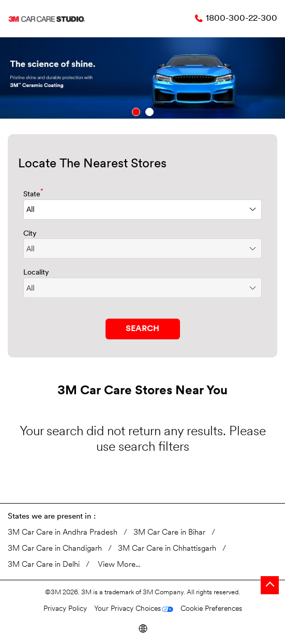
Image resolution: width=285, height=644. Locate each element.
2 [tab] (149, 112)
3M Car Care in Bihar (169, 533)
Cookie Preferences (211, 609)
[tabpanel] (142, 78)
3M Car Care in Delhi (44, 565)
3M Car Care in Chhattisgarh (167, 549)
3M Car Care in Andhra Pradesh (63, 533)
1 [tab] (136, 112)
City (30, 234)
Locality (36, 273)
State (33, 194)
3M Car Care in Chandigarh (55, 549)
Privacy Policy (65, 609)
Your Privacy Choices (128, 609)
